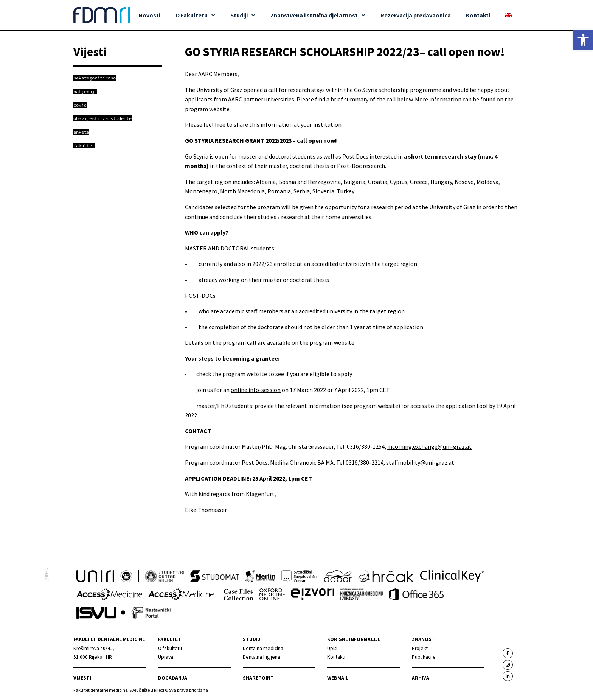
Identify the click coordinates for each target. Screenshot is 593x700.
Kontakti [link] (478, 15)
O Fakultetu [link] (195, 15)
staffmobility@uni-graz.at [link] (420, 462)
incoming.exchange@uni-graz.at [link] (429, 446)
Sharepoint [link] (258, 678)
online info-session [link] (256, 390)
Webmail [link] (338, 678)
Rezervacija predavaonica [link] (416, 15)
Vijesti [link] (82, 678)
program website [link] (332, 342)
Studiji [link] (243, 15)
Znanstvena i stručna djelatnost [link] (318, 15)
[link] (583, 40)
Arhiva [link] (421, 678)
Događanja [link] (173, 678)
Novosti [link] (149, 15)
